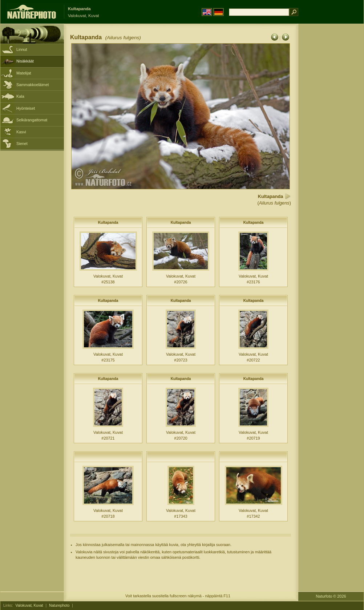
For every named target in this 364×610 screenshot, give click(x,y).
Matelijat (24, 73)
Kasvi (21, 132)
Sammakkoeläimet (33, 85)
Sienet (22, 144)
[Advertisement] (331, 140)
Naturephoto (59, 605)
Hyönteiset (26, 108)
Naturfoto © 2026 (331, 596)
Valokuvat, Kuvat (29, 605)
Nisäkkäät (25, 61)
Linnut (22, 49)
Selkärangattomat (32, 120)
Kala (20, 96)
